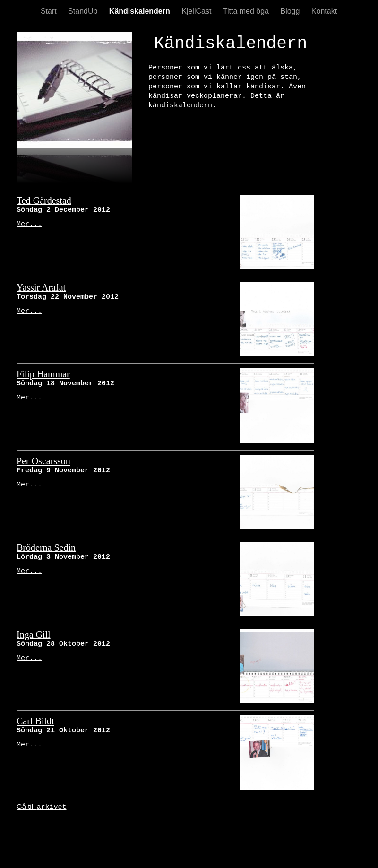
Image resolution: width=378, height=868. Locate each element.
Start (50, 11)
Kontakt (324, 11)
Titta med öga (247, 11)
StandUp (84, 11)
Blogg (291, 11)
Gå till (42, 806)
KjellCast (198, 11)
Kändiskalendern (141, 11)
